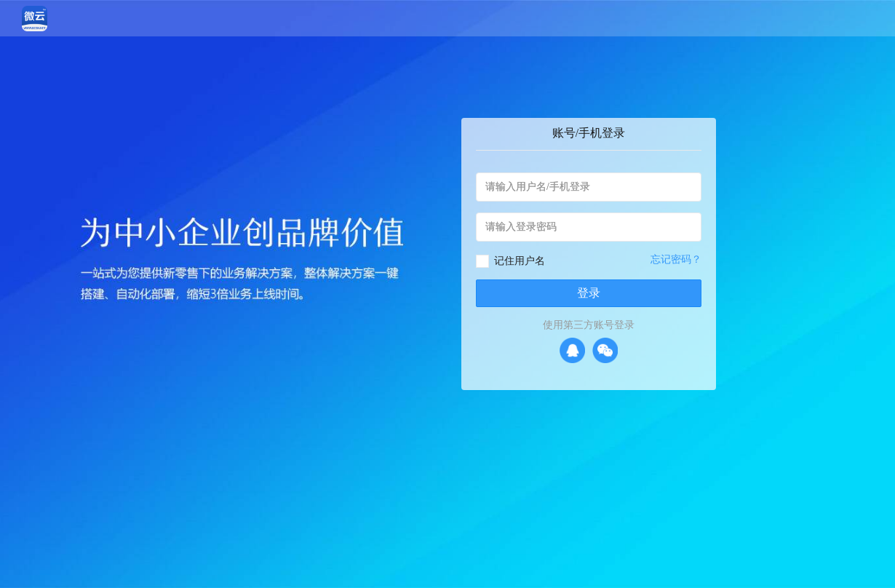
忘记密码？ (676, 259)
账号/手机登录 (589, 133)
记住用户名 (520, 261)
